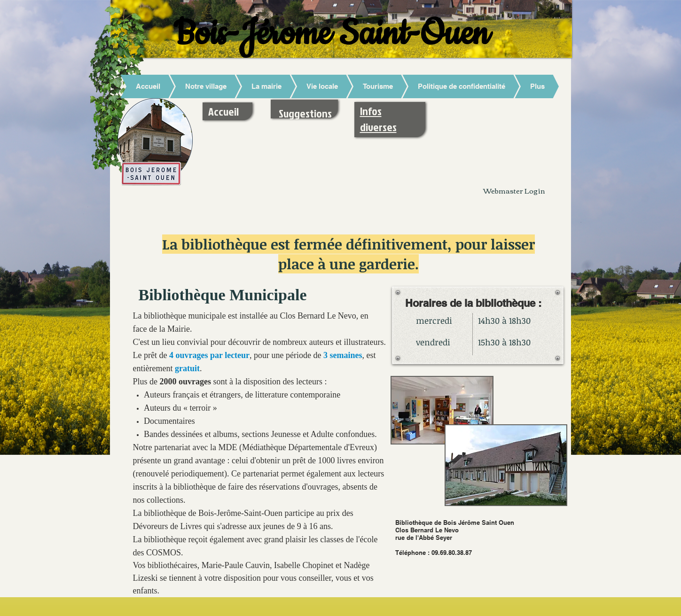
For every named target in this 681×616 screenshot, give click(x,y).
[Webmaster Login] (514, 190)
